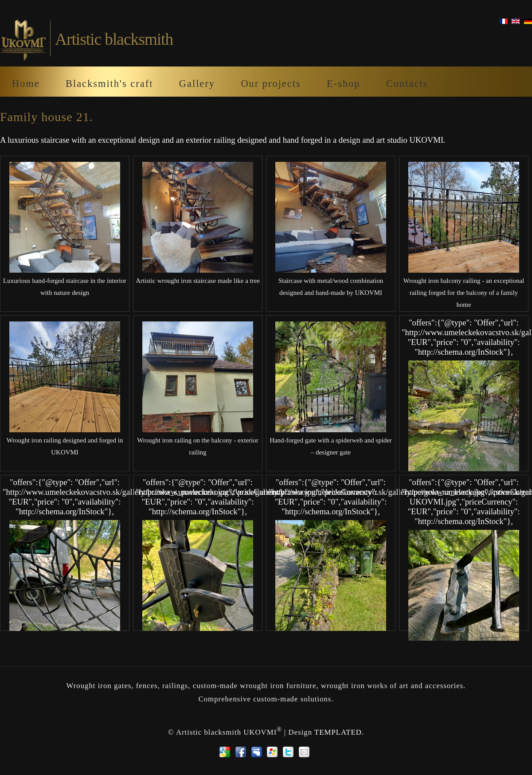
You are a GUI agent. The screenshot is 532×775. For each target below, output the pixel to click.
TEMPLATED (338, 732)
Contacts (407, 84)
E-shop (343, 84)
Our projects (271, 84)
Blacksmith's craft (109, 84)
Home (26, 84)
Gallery (197, 84)
